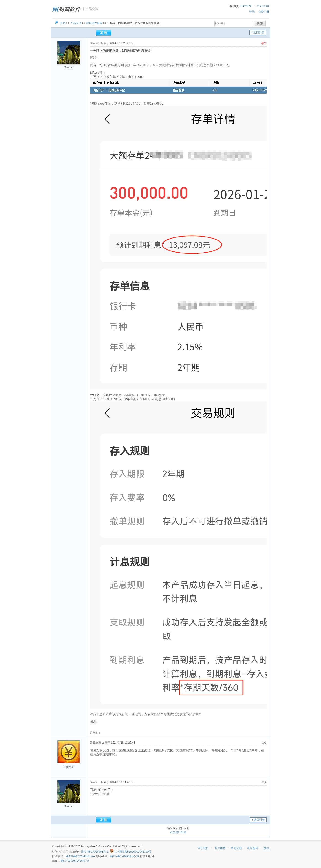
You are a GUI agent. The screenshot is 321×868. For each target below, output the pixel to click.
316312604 (263, 6)
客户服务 (220, 848)
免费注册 (264, 12)
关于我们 (203, 848)
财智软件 (58, 852)
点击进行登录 (178, 832)
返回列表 (259, 32)
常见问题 (236, 848)
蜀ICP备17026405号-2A (80, 856)
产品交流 (76, 23)
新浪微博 (253, 848)
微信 (266, 848)
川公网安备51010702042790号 (132, 852)
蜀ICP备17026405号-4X (75, 861)
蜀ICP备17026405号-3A (125, 856)
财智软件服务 (94, 23)
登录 (252, 12)
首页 (63, 23)
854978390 (246, 6)
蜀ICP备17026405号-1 (95, 852)
